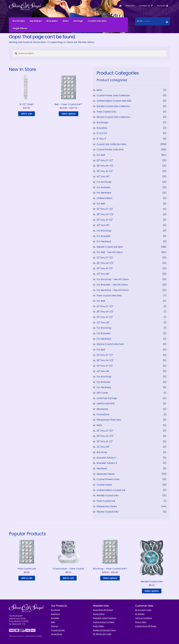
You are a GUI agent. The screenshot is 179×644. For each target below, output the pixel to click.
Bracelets (52, 21)
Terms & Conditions (144, 618)
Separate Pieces (106, 474)
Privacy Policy (141, 622)
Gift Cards (102, 393)
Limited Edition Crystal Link (111, 490)
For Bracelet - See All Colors (112, 285)
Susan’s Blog (99, 614)
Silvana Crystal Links (108, 512)
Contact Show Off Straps (146, 626)
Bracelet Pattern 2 (107, 463)
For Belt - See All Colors (110, 252)
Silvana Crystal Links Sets (110, 344)
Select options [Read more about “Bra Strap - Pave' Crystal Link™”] (110, 578)
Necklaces (36, 21)
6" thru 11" (102, 139)
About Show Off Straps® (103, 610)
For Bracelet (103, 187)
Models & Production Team (104, 630)
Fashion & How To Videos (104, 622)
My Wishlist (140, 614)
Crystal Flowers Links (108, 479)
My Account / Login (143, 610)
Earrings (78, 21)
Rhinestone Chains (107, 506)
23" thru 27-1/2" (105, 160)
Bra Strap (102, 452)
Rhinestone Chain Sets (109, 420)
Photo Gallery (99, 626)
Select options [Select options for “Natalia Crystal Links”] (152, 591)
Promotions (103, 414)
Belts (66, 21)
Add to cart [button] (27, 114)
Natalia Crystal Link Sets (110, 247)
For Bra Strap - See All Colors (113, 279)
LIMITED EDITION (106, 404)
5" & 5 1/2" (102, 133)
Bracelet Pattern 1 (107, 458)
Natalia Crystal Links (108, 495)
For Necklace (104, 193)
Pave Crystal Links (106, 112)
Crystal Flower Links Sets (110, 149)
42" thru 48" (103, 176)
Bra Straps (19, 21)
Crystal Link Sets (97, 21)
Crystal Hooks (104, 485)
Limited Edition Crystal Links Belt (114, 101)
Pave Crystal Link (106, 501)
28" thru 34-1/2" (105, 166)
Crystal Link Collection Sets (111, 144)
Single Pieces (20, 28)
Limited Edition (104, 198)
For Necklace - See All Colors (113, 290)
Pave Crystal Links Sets (109, 295)
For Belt (101, 155)
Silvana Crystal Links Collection (113, 117)
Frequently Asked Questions (105, 618)
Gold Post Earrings (107, 398)
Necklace (102, 468)
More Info (130, 6)
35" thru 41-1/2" (105, 171)
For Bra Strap (104, 182)
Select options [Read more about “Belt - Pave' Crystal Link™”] (69, 114)
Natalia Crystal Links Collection (113, 106)
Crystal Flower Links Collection (113, 95)
